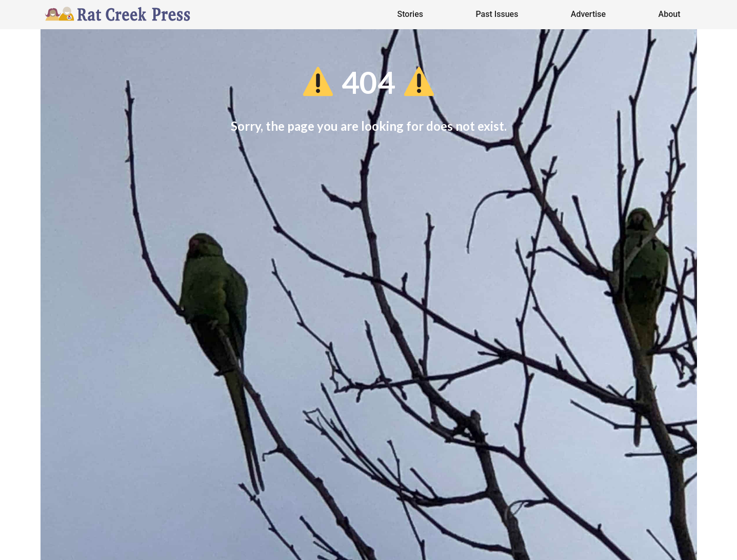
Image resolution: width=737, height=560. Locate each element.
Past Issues (497, 14)
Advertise (588, 14)
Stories (410, 14)
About (670, 14)
